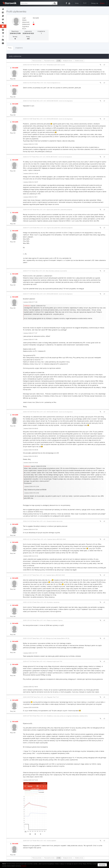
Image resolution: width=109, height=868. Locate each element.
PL (85, 3)
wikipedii (24, 866)
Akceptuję (102, 865)
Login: (24, 18)
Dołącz (102, 3)
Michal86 (15, 68)
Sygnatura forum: (25, 28)
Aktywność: (26, 22)
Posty (10, 48)
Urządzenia (19, 48)
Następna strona (67, 61)
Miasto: (24, 20)
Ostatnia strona (79, 61)
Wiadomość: (26, 24)
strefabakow (27, 306)
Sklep (77, 3)
